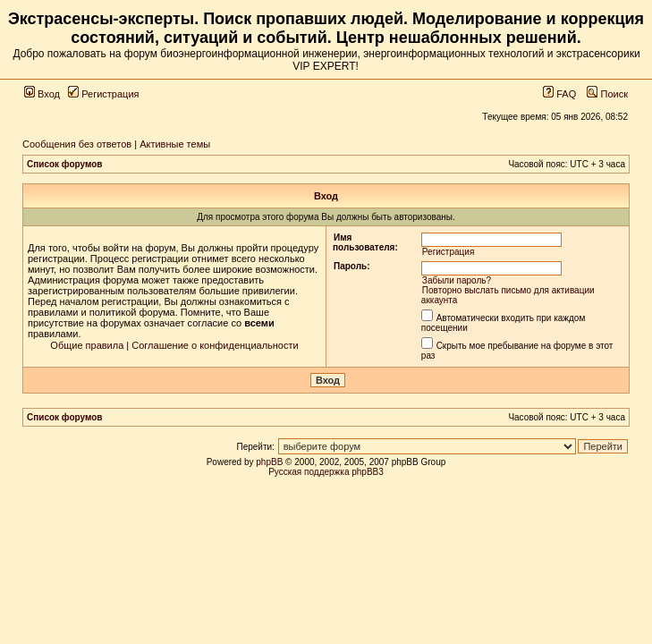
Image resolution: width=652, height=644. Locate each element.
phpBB (269, 462)
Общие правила (87, 345)
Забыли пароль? (457, 280)
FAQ (559, 94)
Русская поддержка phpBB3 (326, 472)
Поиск (607, 94)
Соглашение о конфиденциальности (215, 345)
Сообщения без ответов (77, 144)
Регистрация (103, 94)
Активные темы (175, 144)
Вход (42, 94)
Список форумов (65, 164)
